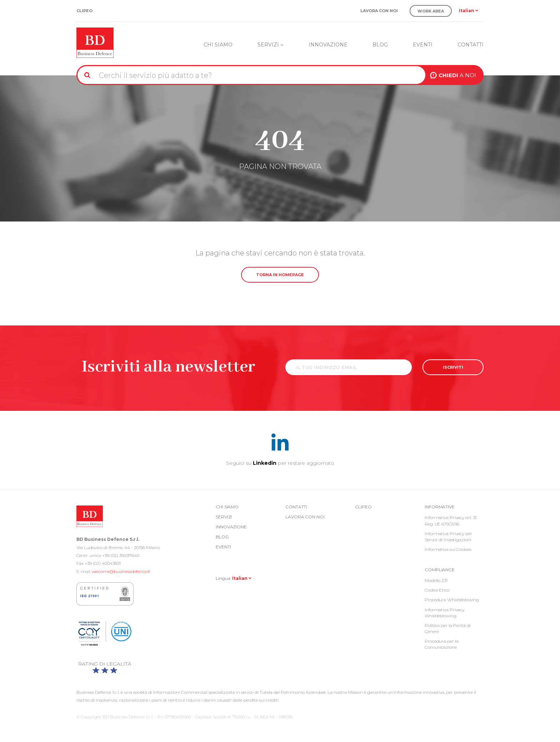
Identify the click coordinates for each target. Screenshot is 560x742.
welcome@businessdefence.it (121, 571)
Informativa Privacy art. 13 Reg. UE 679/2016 (451, 521)
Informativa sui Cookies (448, 549)
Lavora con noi (379, 11)
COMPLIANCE (440, 570)
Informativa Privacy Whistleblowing (444, 613)
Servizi (271, 45)
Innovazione (328, 45)
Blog (380, 45)
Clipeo (84, 11)
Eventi (423, 45)
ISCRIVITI (453, 367)
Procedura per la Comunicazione (441, 644)
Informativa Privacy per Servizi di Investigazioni (448, 537)
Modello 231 (436, 580)
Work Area (431, 11)
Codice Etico (437, 590)
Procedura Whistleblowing (452, 600)
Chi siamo (218, 45)
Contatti (471, 45)
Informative (440, 507)
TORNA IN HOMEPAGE (280, 275)
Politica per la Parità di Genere (448, 628)
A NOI (457, 75)
